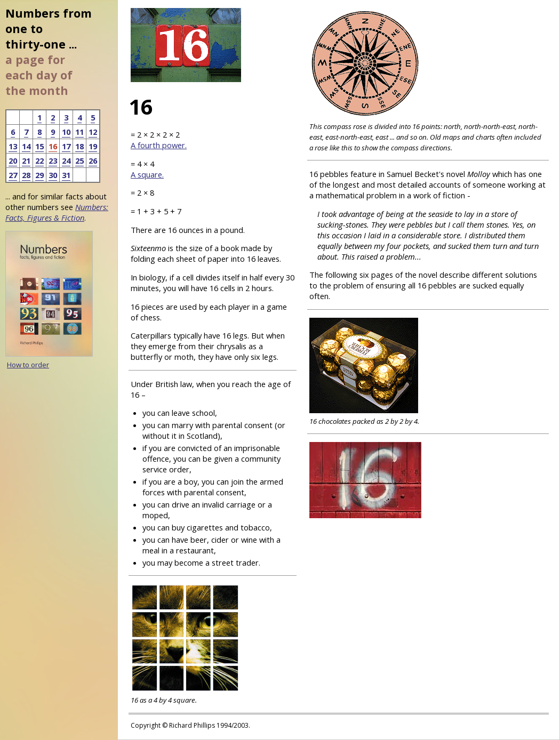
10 (66, 132)
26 (93, 160)
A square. (147, 174)
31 (66, 175)
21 (26, 160)
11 (79, 132)
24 (66, 160)
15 (39, 146)
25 (79, 160)
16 (53, 146)
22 (39, 160)
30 (53, 175)
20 (13, 160)
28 (26, 175)
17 (66, 146)
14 (26, 146)
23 (53, 160)
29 (39, 175)
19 (93, 146)
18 (79, 146)
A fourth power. (159, 145)
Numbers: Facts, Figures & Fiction (57, 212)
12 (93, 132)
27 (13, 175)
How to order (28, 365)
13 (13, 146)
